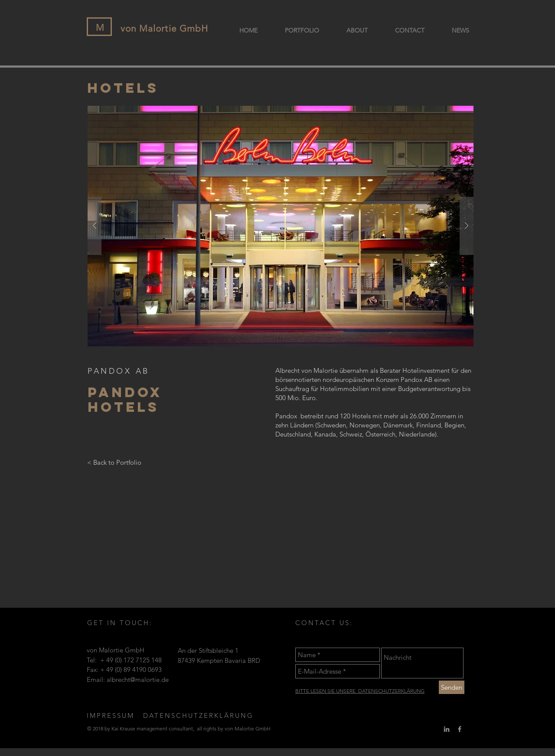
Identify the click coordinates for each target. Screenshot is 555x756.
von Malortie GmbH (164, 28)
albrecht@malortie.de (138, 679)
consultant (181, 728)
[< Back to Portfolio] (114, 463)
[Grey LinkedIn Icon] (447, 729)
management (152, 728)
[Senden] (452, 687)
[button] (281, 226)
